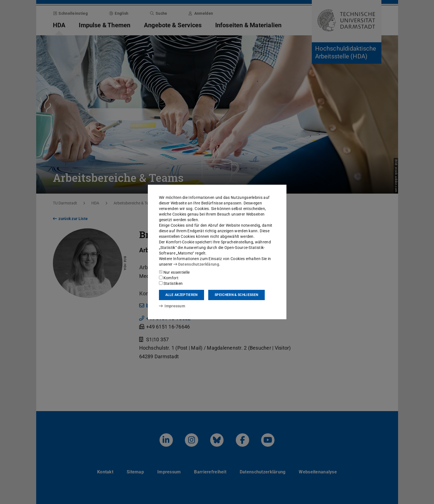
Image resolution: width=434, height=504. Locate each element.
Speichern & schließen (236, 295)
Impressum (172, 306)
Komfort (169, 278)
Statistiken (171, 283)
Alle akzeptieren (182, 295)
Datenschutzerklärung (196, 264)
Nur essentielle (174, 272)
